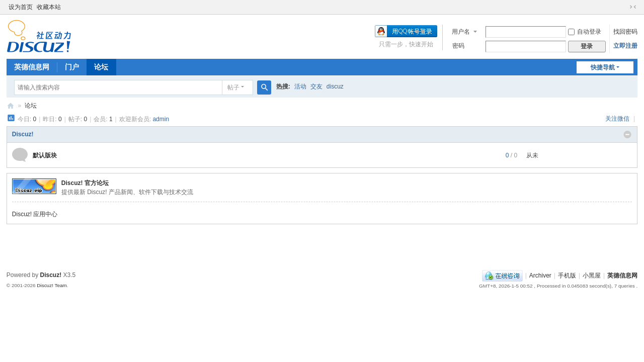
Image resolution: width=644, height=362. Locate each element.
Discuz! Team (52, 285)
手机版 (567, 276)
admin (161, 119)
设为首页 (21, 7)
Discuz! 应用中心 (35, 214)
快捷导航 (603, 67)
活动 (300, 86)
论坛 (101, 67)
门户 (72, 67)
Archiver (540, 276)
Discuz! (23, 134)
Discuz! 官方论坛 (85, 183)
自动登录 (585, 32)
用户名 (461, 32)
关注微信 (618, 119)
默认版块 (45, 155)
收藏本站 (49, 7)
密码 (458, 46)
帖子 (233, 87)
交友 (316, 86)
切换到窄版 (633, 7)
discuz (335, 86)
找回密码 (625, 32)
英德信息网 (32, 67)
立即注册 (625, 46)
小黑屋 (592, 276)
